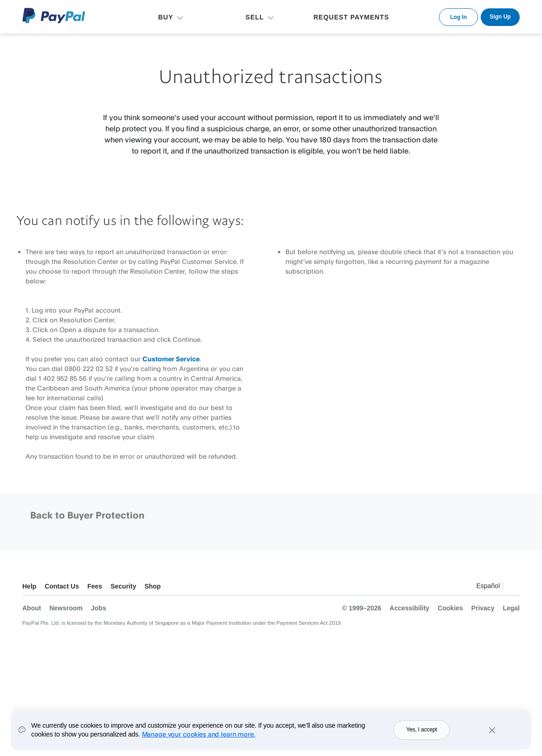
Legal (511, 608)
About (32, 608)
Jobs (99, 608)
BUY (166, 17)
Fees (95, 586)
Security (123, 586)
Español (488, 586)
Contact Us (62, 586)
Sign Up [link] (500, 17)
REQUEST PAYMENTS (351, 17)
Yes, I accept (422, 734)
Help (29, 586)
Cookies (450, 608)
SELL (255, 17)
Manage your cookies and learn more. (199, 738)
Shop (152, 586)
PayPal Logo (54, 16)
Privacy (483, 608)
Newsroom (66, 608)
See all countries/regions (512, 587)
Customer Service (171, 359)
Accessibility (410, 608)
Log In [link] (458, 17)
